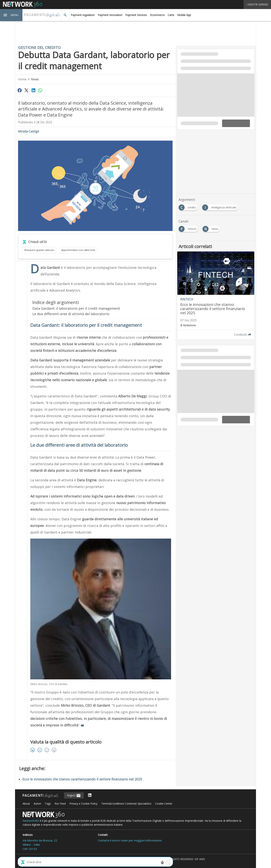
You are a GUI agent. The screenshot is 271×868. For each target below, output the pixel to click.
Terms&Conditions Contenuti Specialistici (126, 804)
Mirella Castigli (29, 131)
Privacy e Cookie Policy (83, 804)
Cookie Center (164, 804)
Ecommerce (157, 15)
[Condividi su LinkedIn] (33, 90)
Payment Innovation (110, 15)
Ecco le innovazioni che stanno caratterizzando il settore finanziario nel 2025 (82, 779)
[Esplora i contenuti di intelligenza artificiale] (221, 206)
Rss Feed (60, 804)
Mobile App (184, 15)
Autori (37, 804)
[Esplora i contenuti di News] (212, 228)
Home (22, 79)
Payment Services (136, 15)
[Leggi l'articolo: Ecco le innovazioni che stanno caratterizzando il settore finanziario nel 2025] (216, 295)
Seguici (74, 796)
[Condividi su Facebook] (20, 90)
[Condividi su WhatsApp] (40, 90)
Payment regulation (83, 15)
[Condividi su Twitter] (26, 90)
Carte (171, 15)
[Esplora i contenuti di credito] (189, 206)
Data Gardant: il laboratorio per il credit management (76, 308)
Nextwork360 (31, 821)
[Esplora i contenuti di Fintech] (189, 228)
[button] (11, 15)
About (26, 804)
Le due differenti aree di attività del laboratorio (71, 314)
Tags (48, 804)
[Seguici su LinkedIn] (90, 795)
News (35, 79)
